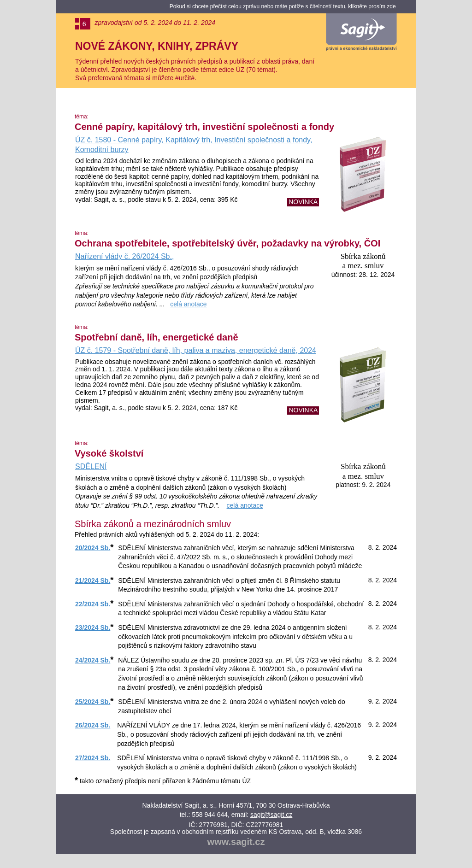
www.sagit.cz (236, 842)
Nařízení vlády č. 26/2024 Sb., (124, 256)
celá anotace (188, 304)
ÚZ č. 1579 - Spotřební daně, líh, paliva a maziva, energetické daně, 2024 (196, 350)
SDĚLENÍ (91, 466)
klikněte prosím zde (372, 6)
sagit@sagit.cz (271, 815)
